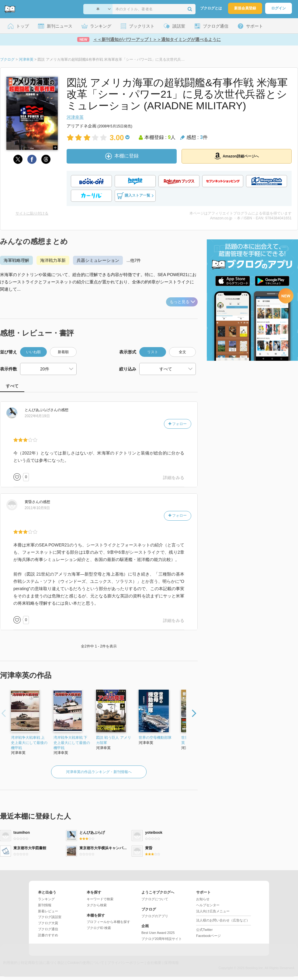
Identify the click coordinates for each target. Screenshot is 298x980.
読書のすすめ (48, 935)
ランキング (46, 899)
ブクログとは (211, 8)
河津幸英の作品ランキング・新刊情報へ (99, 772)
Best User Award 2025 (158, 933)
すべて (12, 386)
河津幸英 (75, 117)
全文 (182, 352)
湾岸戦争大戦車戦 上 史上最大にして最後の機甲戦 (29, 743)
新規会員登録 (245, 8)
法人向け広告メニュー (213, 911)
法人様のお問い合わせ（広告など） (223, 920)
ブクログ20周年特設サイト (162, 939)
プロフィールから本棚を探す (108, 922)
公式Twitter (204, 930)
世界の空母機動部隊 (155, 738)
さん (41, 410)
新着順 (63, 352)
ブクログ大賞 (48, 923)
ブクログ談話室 (50, 917)
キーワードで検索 (100, 899)
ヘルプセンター (208, 905)
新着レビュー (48, 911)
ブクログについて (155, 899)
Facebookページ (208, 936)
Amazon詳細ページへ (237, 156)
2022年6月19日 (37, 416)
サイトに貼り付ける (32, 213)
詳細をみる (174, 478)
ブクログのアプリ (155, 916)
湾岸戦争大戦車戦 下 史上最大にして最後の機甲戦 (72, 743)
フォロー (178, 424)
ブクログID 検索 (99, 928)
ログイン (279, 8)
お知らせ (203, 899)
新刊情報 (45, 905)
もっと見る (182, 302)
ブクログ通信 (48, 929)
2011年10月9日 (37, 508)
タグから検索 (97, 905)
